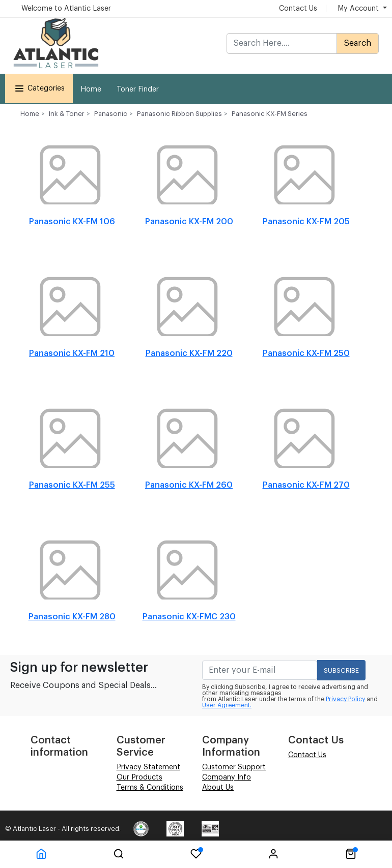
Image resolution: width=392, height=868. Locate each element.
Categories (39, 88)
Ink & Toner (67, 114)
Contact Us (298, 9)
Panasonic (111, 114)
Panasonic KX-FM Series (270, 114)
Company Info (227, 777)
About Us (218, 788)
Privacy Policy (345, 699)
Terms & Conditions (150, 788)
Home (91, 89)
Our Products (139, 777)
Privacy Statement (148, 767)
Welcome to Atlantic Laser (66, 9)
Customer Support (234, 767)
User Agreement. (227, 705)
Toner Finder (138, 89)
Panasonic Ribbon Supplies (179, 114)
